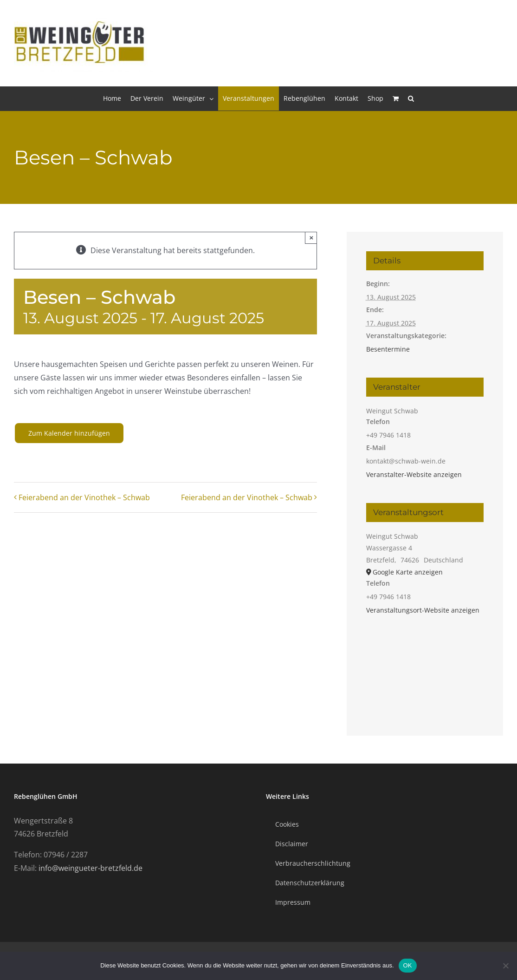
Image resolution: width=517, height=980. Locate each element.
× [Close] (312, 238)
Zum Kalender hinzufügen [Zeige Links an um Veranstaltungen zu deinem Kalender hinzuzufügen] (69, 433)
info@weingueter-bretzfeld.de (90, 868)
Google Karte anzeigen (408, 572)
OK (408, 965)
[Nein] (505, 966)
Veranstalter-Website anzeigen (414, 474)
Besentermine (388, 349)
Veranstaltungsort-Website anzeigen (423, 610)
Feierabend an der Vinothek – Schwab (84, 497)
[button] (411, 98)
